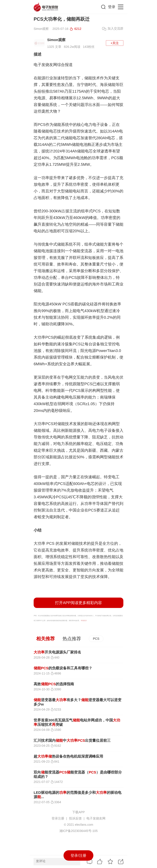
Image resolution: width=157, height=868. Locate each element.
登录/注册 (78, 855)
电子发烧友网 (96, 818)
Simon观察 (56, 40)
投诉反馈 (75, 818)
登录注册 (58, 818)
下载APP (78, 812)
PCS (96, 639)
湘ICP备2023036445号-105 (78, 831)
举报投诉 (84, 621)
